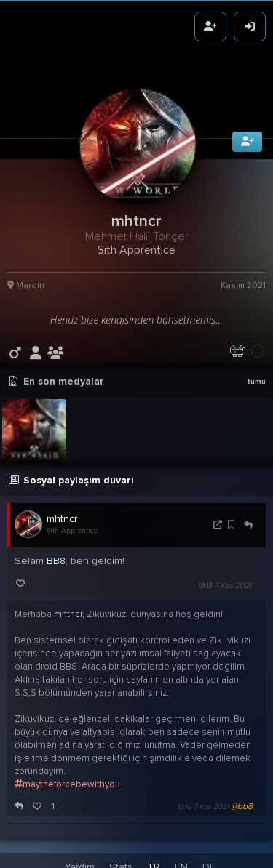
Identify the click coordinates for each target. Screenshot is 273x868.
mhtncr (62, 514)
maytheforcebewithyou (67, 779)
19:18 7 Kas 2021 (224, 580)
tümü (256, 377)
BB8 (56, 556)
